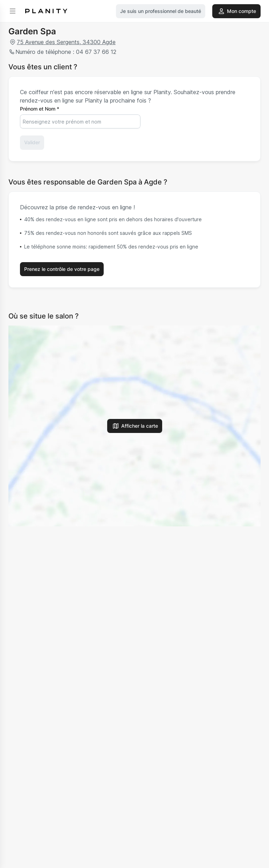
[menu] (13, 11)
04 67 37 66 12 (95, 52)
